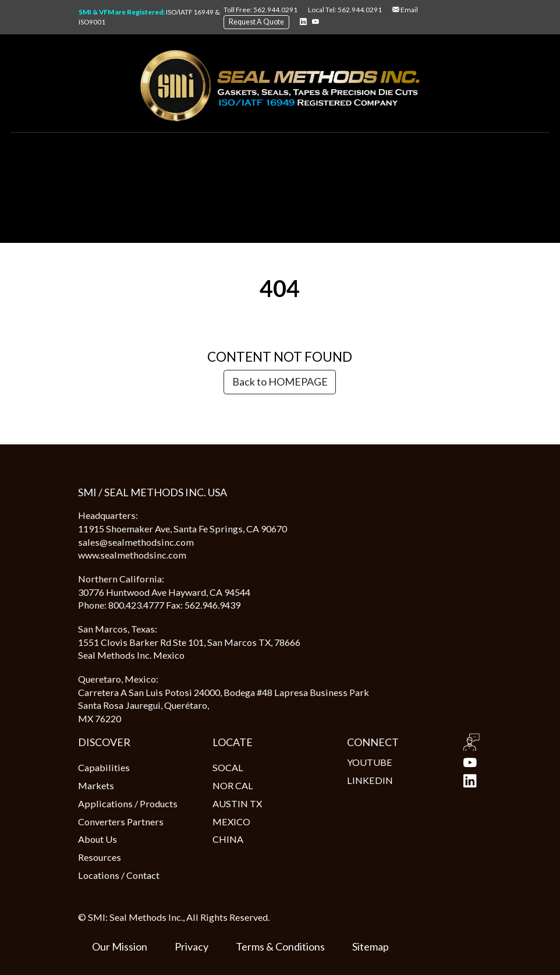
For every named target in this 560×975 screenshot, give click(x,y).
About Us (98, 839)
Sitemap (371, 946)
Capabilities (104, 767)
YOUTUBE (414, 763)
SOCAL (228, 767)
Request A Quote (256, 22)
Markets (96, 785)
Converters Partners (121, 822)
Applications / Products (128, 803)
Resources (100, 857)
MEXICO (231, 822)
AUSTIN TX (237, 803)
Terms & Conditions (280, 946)
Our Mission (120, 946)
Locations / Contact (119, 875)
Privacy (192, 946)
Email (405, 10)
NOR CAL (233, 785)
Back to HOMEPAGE (280, 381)
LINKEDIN (414, 781)
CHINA (228, 839)
